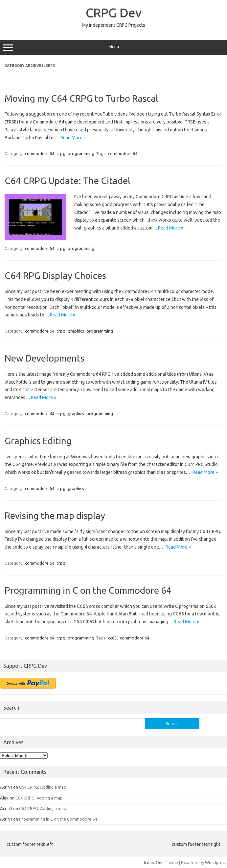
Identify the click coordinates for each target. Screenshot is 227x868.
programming (81, 153)
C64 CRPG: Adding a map (43, 787)
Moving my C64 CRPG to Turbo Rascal (81, 98)
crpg (61, 153)
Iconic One (154, 862)
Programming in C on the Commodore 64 (88, 590)
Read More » (73, 138)
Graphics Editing (38, 441)
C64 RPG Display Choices (55, 275)
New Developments (45, 358)
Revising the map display (55, 515)
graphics (76, 331)
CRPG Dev (114, 13)
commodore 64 (40, 153)
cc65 (112, 638)
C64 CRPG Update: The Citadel (68, 181)
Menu (113, 47)
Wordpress (216, 862)
